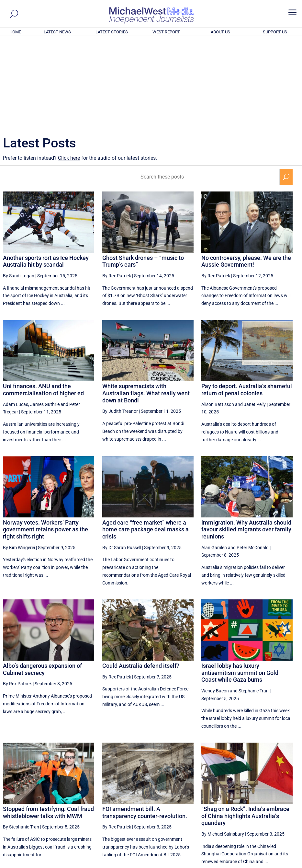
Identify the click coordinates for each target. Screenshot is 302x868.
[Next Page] (286, 803)
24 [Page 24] (271, 803)
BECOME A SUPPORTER (270, 827)
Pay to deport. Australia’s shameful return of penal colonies (247, 301)
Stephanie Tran (254, 603)
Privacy (286, 864)
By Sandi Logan (19, 188)
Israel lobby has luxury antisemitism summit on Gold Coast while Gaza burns (240, 584)
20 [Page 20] (206, 803)
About (252, 864)
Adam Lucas (16, 316)
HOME (15, 32)
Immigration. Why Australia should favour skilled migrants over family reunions (246, 441)
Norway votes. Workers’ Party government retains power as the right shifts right (45, 441)
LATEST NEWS (57, 32)
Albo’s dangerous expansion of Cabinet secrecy (42, 581)
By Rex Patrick (117, 188)
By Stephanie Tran (21, 739)
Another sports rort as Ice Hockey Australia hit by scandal (46, 173)
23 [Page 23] (255, 803)
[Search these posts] (207, 89)
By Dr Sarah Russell (122, 459)
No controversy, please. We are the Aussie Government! (246, 173)
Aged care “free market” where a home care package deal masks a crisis (145, 441)
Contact (268, 864)
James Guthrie (45, 316)
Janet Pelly (255, 316)
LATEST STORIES (112, 32)
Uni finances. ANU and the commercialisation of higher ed (43, 301)
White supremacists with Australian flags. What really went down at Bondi (146, 305)
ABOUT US (220, 32)
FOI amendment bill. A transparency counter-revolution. (145, 724)
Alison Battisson (218, 316)
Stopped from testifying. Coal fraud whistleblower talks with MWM (48, 724)
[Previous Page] (191, 803)
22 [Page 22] (239, 803)
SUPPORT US (275, 32)
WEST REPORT (166, 32)
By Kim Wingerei (19, 459)
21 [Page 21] (222, 803)
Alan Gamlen (214, 459)
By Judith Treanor (120, 323)
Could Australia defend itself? (141, 578)
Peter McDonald (253, 459)
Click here (69, 70)
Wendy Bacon (215, 603)
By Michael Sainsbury (223, 746)
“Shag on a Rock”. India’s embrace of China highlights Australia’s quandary (245, 728)
